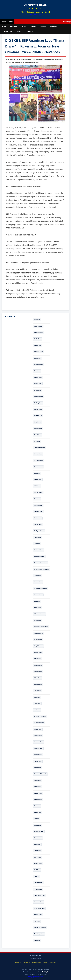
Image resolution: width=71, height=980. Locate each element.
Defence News (38, 480)
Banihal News (38, 339)
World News (37, 940)
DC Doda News (38, 454)
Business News (38, 429)
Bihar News (37, 371)
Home (4, 27)
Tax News (36, 876)
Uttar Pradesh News (39, 908)
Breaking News (38, 403)
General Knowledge (39, 556)
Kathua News (37, 659)
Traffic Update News (39, 895)
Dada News (37, 473)
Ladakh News (38, 691)
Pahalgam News (38, 748)
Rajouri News (37, 787)
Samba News (37, 825)
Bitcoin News (37, 390)
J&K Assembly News (39, 614)
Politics (20, 32)
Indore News (37, 608)
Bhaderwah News (39, 365)
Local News (37, 710)
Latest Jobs (37, 697)
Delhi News (37, 486)
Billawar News (38, 377)
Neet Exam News (38, 742)
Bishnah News (38, 384)
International (7, 32)
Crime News (37, 441)
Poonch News (38, 768)
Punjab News (37, 780)
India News (37, 601)
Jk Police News (38, 640)
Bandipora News (38, 333)
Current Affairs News (39, 448)
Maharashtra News (39, 723)
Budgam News (38, 409)
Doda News (37, 499)
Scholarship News (39, 832)
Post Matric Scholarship (40, 774)
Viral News (37, 921)
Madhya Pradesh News (40, 716)
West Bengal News (39, 934)
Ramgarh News (38, 800)
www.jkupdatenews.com (35, 977)
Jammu (23, 27)
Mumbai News (38, 729)
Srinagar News (38, 864)
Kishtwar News (38, 665)
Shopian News (38, 838)
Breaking (13, 27)
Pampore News (38, 755)
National (54, 27)
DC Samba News (38, 467)
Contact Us (26, 963)
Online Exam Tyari (35, 15)
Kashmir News (38, 652)
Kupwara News (38, 684)
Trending (30, 32)
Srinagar (43, 27)
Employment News (39, 531)
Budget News (37, 422)
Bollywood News (38, 397)
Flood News (37, 544)
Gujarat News (38, 576)
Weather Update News (40, 927)
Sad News (37, 819)
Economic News (38, 505)
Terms (45, 963)
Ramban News (38, 793)
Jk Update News (38, 646)
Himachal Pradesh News (40, 588)
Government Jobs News (40, 563)
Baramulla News (38, 352)
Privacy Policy (37, 963)
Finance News (38, 537)
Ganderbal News (38, 550)
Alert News (37, 320)
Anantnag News (38, 326)
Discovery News (38, 492)
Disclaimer (53, 963)
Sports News (37, 857)
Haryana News (38, 582)
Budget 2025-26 (38, 416)
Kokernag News (38, 672)
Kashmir (33, 27)
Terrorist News (38, 889)
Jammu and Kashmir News (41, 627)
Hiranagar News (38, 595)
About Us (18, 963)
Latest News (37, 704)
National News (38, 736)
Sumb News (37, 870)
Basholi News (38, 358)
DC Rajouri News (38, 460)
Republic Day (37, 812)
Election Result (38, 524)
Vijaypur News (38, 915)
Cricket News (37, 435)
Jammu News (38, 620)
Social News (37, 844)
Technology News (39, 883)
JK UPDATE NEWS (35, 5)
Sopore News (37, 851)
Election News (38, 518)
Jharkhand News (38, 633)
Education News (38, 512)
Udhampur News (38, 902)
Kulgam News (38, 678)
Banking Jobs (38, 345)
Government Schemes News (41, 569)
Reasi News (37, 806)
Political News (38, 761)
